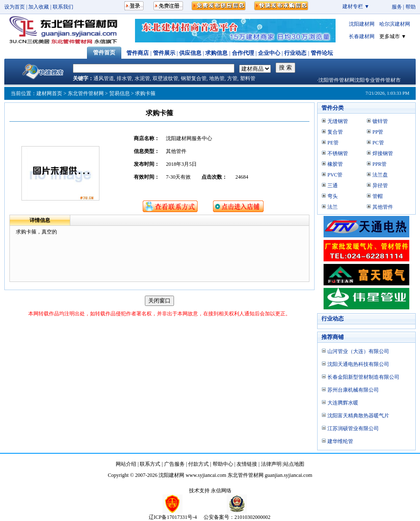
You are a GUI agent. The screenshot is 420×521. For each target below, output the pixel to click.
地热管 (217, 78)
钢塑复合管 (194, 78)
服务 (397, 7)
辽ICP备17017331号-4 (173, 517)
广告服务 (174, 464)
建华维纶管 (340, 441)
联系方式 (150, 464)
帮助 (411, 7)
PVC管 (335, 175)
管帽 (378, 196)
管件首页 (104, 52)
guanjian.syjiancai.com (289, 475)
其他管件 (383, 207)
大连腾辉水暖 (343, 403)
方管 (232, 78)
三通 (333, 186)
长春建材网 (362, 36)
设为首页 (15, 7)
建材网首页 (49, 93)
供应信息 (190, 53)
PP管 (378, 132)
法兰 (333, 207)
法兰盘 (380, 175)
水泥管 (142, 78)
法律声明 (271, 464)
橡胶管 (335, 164)
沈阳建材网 (362, 24)
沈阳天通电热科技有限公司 (358, 364)
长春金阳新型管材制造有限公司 (363, 377)
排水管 (124, 78)
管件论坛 (322, 53)
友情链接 (247, 464)
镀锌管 (380, 121)
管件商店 (138, 53)
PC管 (378, 143)
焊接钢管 (383, 153)
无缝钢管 (338, 121)
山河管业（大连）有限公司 (358, 351)
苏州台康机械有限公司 (353, 390)
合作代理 (243, 53)
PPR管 (379, 164)
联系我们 (63, 7)
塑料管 (248, 78)
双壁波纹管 (165, 78)
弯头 (333, 196)
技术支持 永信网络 (210, 491)
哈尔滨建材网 (395, 24)
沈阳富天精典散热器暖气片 (358, 416)
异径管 (380, 186)
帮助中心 (223, 464)
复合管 (335, 132)
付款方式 (198, 464)
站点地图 (294, 464)
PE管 (333, 143)
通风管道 (104, 78)
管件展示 (164, 53)
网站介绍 (126, 464)
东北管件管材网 (86, 93)
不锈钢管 (338, 153)
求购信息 (216, 53)
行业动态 (295, 53)
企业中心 (269, 53)
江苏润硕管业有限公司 (353, 428)
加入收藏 (39, 7)
